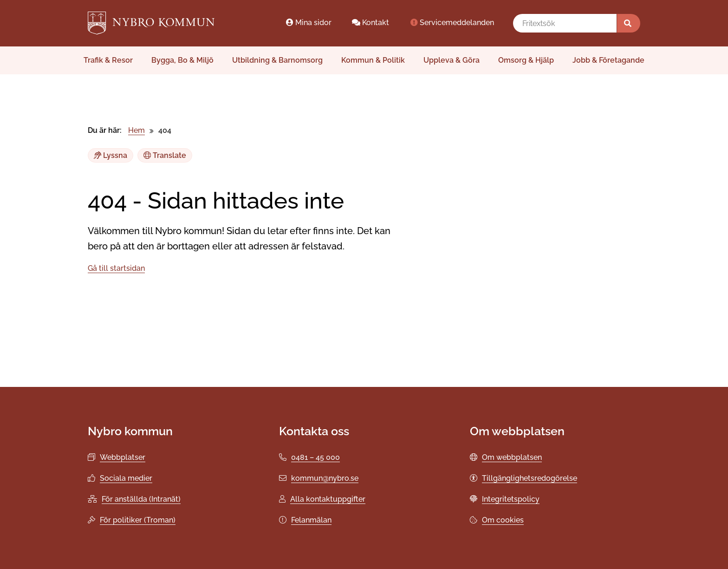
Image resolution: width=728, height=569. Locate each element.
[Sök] (629, 23)
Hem (136, 130)
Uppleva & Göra (452, 60)
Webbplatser (123, 457)
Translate (165, 155)
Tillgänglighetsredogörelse (530, 478)
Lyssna (110, 155)
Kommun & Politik (373, 60)
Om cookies (503, 520)
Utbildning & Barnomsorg (277, 60)
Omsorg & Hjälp (526, 60)
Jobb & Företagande (608, 60)
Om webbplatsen (512, 457)
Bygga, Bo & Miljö (182, 60)
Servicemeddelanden (452, 23)
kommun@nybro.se (325, 478)
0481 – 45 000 (315, 457)
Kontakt (370, 23)
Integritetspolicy (511, 499)
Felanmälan (311, 520)
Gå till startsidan (116, 268)
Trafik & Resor (108, 60)
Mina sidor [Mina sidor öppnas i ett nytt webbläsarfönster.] (308, 23)
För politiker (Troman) (138, 520)
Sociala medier (126, 478)
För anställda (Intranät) (141, 499)
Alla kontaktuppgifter (328, 499)
